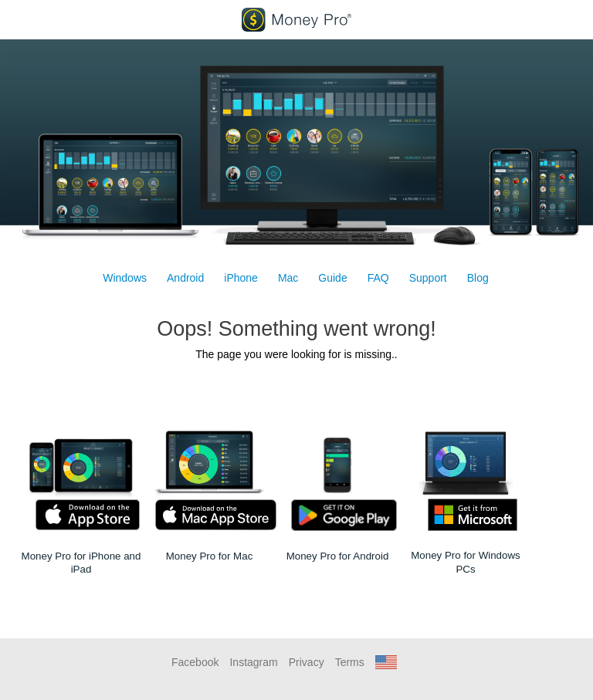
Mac (288, 278)
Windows (125, 278)
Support (428, 278)
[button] (386, 662)
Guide (332, 278)
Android (185, 278)
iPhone (241, 278)
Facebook (195, 662)
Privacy (307, 662)
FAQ (378, 278)
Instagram (253, 662)
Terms (350, 662)
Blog (478, 278)
